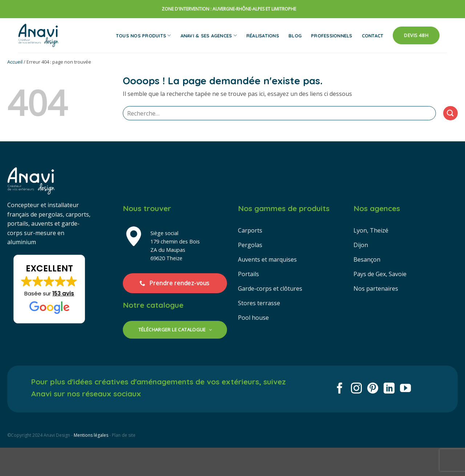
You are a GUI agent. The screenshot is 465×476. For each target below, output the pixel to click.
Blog (295, 36)
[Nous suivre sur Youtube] (405, 389)
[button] (49, 289)
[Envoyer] (450, 113)
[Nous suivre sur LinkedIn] (389, 389)
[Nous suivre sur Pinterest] (373, 389)
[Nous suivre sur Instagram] (356, 389)
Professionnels (332, 36)
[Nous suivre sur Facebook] (340, 389)
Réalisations (263, 36)
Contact (373, 36)
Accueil (15, 62)
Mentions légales (91, 435)
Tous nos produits (143, 35)
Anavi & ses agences (209, 35)
